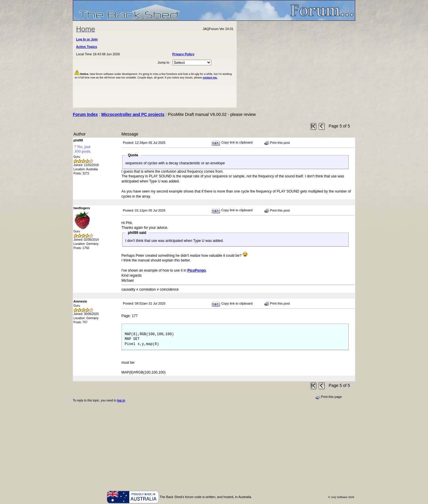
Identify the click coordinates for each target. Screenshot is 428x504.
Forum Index (85, 114)
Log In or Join (87, 39)
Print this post (277, 143)
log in (121, 400)
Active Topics (87, 47)
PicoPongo (197, 270)
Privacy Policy (184, 54)
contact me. (210, 78)
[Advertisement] (296, 64)
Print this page (329, 397)
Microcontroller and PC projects (133, 114)
